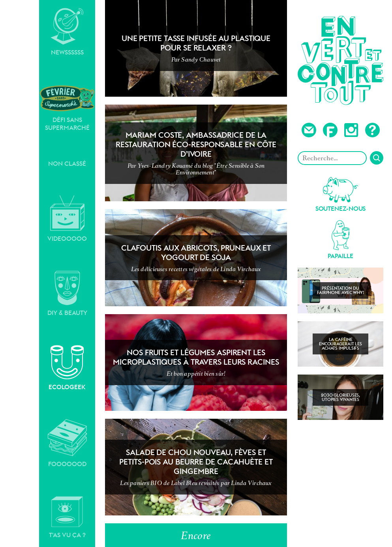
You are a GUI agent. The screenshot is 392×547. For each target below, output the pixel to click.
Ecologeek (67, 368)
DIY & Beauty (67, 294)
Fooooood (67, 443)
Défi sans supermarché (67, 108)
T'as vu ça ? (67, 517)
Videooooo (67, 219)
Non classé (67, 164)
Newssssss (67, 32)
